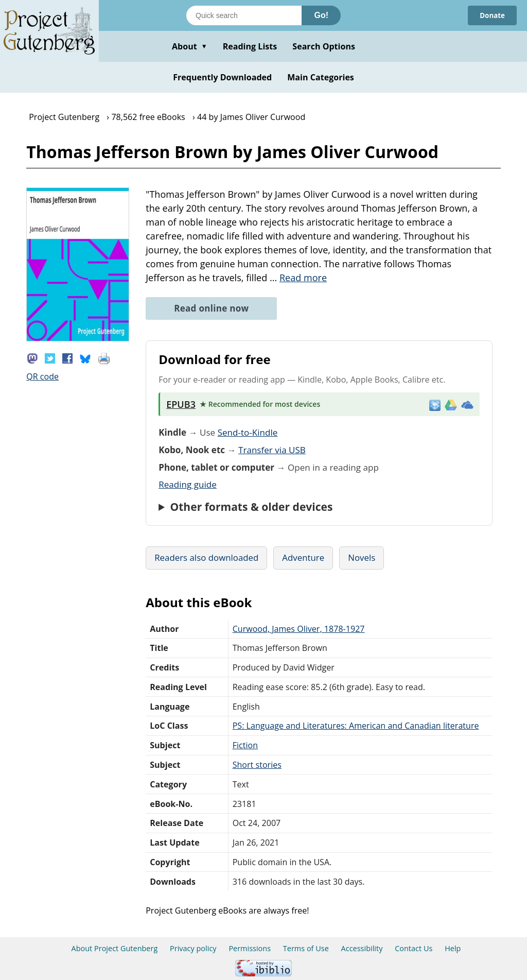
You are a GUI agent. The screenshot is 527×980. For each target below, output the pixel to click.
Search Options (324, 46)
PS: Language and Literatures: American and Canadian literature (356, 726)
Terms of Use (306, 948)
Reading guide (188, 484)
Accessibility (362, 948)
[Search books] (244, 15)
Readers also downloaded (206, 557)
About (190, 46)
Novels (362, 557)
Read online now (211, 308)
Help (453, 948)
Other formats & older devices (251, 507)
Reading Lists (250, 46)
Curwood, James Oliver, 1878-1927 (299, 629)
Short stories (257, 765)
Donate (491, 15)
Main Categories (321, 77)
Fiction (245, 745)
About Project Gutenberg (115, 948)
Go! (321, 15)
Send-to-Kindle (248, 432)
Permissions (250, 948)
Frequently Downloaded (222, 77)
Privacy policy (193, 948)
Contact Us (414, 948)
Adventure (303, 557)
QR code (42, 376)
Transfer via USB (272, 450)
